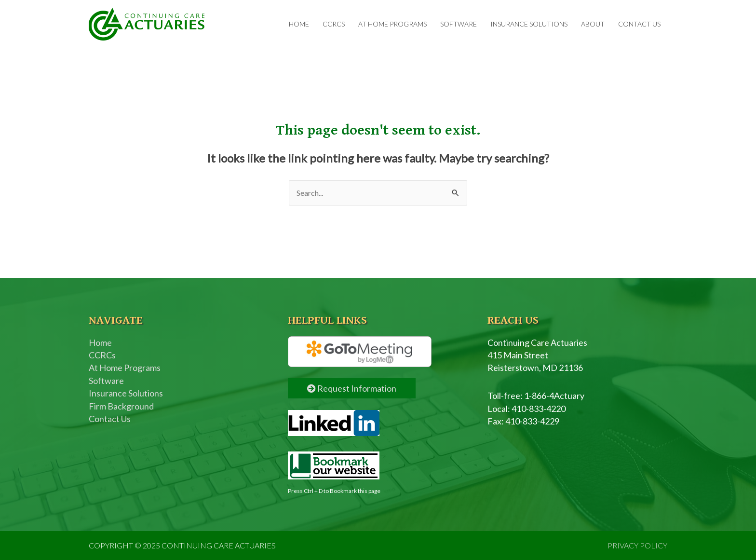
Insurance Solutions (529, 24)
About (593, 24)
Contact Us (639, 24)
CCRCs (334, 24)
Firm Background (121, 406)
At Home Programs (392, 24)
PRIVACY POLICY (637, 545)
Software (459, 24)
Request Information (352, 388)
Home (299, 24)
